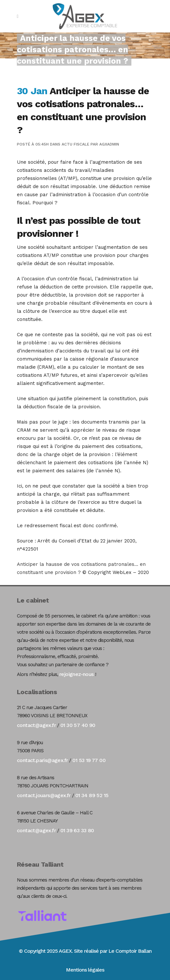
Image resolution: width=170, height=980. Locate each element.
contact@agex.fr (36, 725)
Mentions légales (85, 970)
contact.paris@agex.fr (42, 760)
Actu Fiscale (75, 144)
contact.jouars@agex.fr (44, 795)
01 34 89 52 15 (92, 795)
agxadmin (109, 144)
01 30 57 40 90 (78, 725)
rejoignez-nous (77, 674)
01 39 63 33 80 (77, 830)
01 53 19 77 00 (89, 760)
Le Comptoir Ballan (130, 951)
